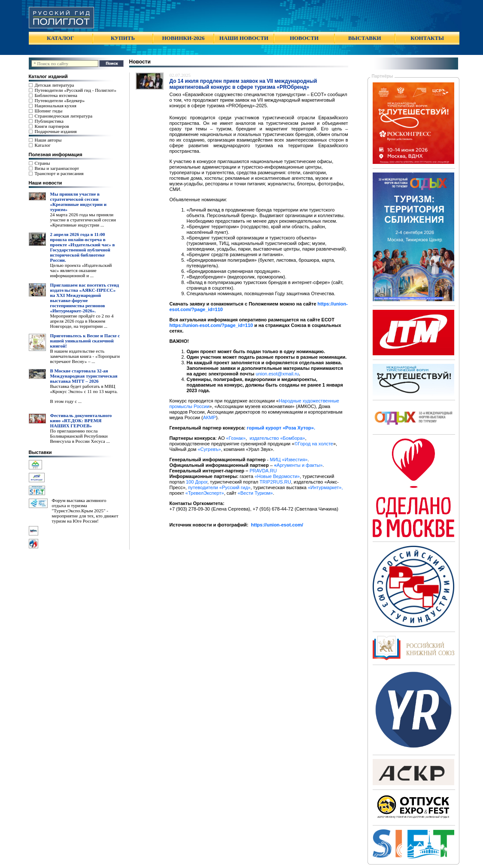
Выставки (40, 452)
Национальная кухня (56, 106)
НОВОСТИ (304, 38)
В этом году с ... (66, 401)
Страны (43, 163)
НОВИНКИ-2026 (183, 38)
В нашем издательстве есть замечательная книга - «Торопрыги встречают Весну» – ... (85, 356)
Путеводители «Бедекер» (60, 100)
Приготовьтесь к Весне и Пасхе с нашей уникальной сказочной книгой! (85, 341)
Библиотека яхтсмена (56, 95)
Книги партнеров (52, 126)
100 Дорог (197, 482)
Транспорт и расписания (59, 173)
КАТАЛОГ (60, 38)
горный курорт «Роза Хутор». (281, 428)
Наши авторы (48, 140)
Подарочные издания (56, 131)
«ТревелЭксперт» (205, 493)
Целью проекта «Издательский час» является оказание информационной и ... (81, 270)
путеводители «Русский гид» (219, 487)
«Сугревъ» (209, 449)
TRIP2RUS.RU (275, 482)
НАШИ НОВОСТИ (244, 38)
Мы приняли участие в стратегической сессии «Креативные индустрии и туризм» (79, 202)
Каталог (43, 145)
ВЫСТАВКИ (365, 38)
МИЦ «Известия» (289, 460)
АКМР (210, 417)
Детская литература (55, 85)
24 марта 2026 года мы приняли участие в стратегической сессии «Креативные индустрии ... (83, 220)
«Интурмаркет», (325, 487)
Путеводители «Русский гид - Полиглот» (76, 90)
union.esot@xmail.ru (277, 374)
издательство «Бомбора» (277, 438)
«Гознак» (236, 438)
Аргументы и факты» (298, 465)
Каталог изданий (48, 76)
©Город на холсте (314, 444)
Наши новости (46, 183)
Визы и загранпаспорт (57, 168)
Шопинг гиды (49, 111)
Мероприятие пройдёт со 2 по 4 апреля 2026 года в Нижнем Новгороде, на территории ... (82, 321)
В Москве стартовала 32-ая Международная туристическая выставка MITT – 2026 (84, 376)
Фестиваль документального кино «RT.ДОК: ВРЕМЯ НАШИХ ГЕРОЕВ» (81, 420)
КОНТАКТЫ (427, 38)
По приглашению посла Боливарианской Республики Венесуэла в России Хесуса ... (80, 436)
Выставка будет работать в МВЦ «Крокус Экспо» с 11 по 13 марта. (84, 389)
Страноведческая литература (64, 116)
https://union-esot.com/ (277, 525)
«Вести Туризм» (255, 493)
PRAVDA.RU (263, 471)
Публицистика (49, 121)
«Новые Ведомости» (277, 476)
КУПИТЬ (123, 38)
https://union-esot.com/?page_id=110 (211, 325)
